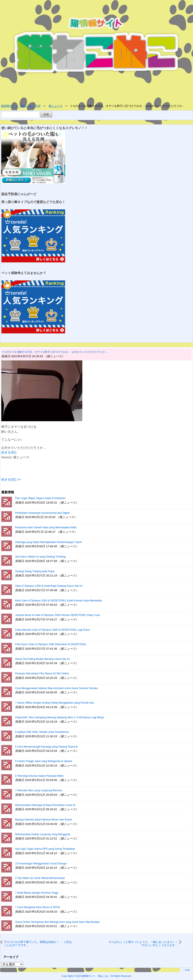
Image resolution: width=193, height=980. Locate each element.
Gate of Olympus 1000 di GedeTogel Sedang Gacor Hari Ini (49, 586)
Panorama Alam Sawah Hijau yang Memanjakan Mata (46, 527)
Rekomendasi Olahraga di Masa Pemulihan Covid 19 (45, 805)
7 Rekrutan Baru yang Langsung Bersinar (39, 790)
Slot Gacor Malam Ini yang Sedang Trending (40, 557)
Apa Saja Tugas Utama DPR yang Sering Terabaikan (45, 849)
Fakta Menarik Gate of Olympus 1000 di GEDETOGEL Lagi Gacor (53, 630)
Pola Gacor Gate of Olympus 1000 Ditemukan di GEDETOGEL (51, 644)
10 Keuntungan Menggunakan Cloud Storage (41, 864)
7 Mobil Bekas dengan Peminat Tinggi (37, 893)
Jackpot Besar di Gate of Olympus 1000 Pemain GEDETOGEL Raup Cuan (58, 615)
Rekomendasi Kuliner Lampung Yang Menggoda (43, 834)
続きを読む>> (11, 479)
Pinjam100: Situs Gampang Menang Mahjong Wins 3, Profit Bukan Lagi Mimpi (59, 717)
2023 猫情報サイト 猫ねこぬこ (93, 976)
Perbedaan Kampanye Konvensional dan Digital (42, 513)
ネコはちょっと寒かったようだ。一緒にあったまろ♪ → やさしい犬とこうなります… (143, 943)
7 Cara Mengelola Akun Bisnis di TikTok (38, 907)
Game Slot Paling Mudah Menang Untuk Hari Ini (42, 659)
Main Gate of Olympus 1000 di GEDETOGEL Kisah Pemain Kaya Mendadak (59, 601)
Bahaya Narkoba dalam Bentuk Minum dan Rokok (44, 820)
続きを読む (9, 452)
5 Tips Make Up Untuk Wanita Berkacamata (40, 878)
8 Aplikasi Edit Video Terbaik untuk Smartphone (42, 732)
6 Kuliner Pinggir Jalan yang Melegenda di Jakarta (44, 761)
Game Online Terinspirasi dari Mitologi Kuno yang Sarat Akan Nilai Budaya (57, 922)
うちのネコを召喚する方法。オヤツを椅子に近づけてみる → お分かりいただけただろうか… (54, 352)
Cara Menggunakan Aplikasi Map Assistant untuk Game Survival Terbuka (57, 688)
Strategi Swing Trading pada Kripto (35, 571)
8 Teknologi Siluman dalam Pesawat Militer (39, 776)
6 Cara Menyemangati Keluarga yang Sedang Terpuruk (46, 747)
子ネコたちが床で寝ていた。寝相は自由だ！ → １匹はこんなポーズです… (38, 943)
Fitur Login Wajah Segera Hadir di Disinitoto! (40, 498)
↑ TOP (186, 970)
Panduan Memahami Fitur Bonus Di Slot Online (42, 674)
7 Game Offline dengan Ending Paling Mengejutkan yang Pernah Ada (54, 703)
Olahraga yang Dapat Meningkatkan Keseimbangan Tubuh (48, 542)
